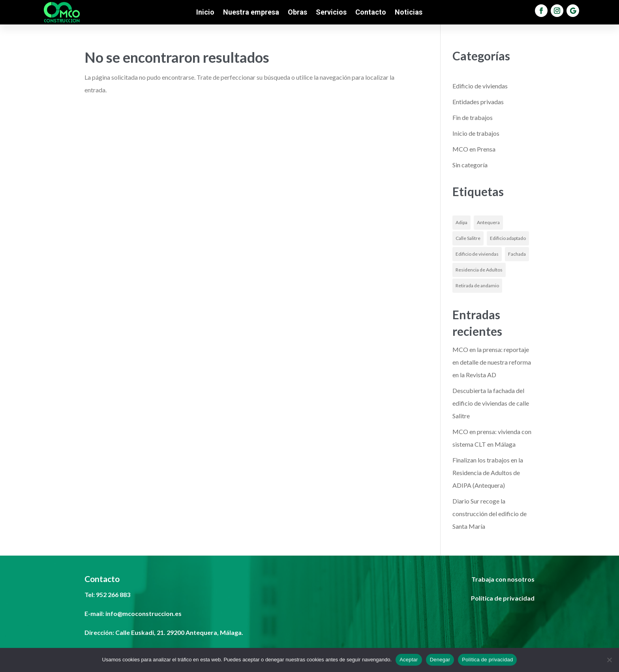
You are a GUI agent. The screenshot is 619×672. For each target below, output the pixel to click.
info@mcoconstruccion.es (143, 613)
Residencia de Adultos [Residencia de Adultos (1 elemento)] (479, 270)
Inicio (205, 13)
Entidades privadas (478, 102)
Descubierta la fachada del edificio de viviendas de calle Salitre (491, 403)
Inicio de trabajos (476, 133)
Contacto (371, 13)
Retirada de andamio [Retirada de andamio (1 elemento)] (477, 285)
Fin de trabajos (473, 117)
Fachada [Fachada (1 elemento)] (517, 254)
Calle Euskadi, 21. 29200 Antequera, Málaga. (179, 632)
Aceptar (409, 660)
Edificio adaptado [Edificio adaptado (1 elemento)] (508, 238)
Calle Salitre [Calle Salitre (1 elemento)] (468, 238)
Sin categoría (470, 165)
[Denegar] (609, 660)
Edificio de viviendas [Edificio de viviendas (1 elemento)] (477, 254)
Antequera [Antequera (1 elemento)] (488, 222)
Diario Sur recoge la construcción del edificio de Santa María (490, 514)
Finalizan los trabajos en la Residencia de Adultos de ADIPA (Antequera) (488, 473)
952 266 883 (113, 594)
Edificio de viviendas (480, 86)
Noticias (409, 13)
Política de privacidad (487, 660)
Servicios (331, 13)
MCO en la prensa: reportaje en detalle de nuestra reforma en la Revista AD (492, 362)
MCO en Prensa (474, 149)
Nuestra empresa (251, 13)
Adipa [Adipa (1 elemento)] (461, 222)
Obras (297, 13)
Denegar (440, 660)
